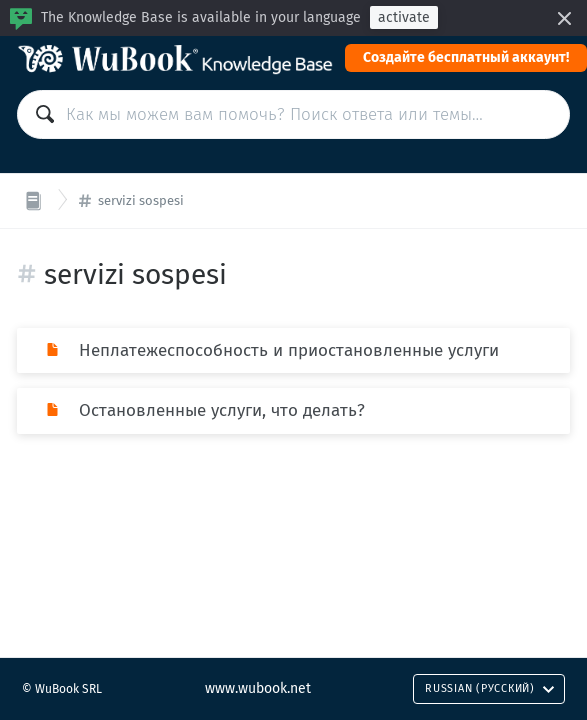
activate (404, 17)
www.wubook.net (258, 688)
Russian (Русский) (490, 688)
